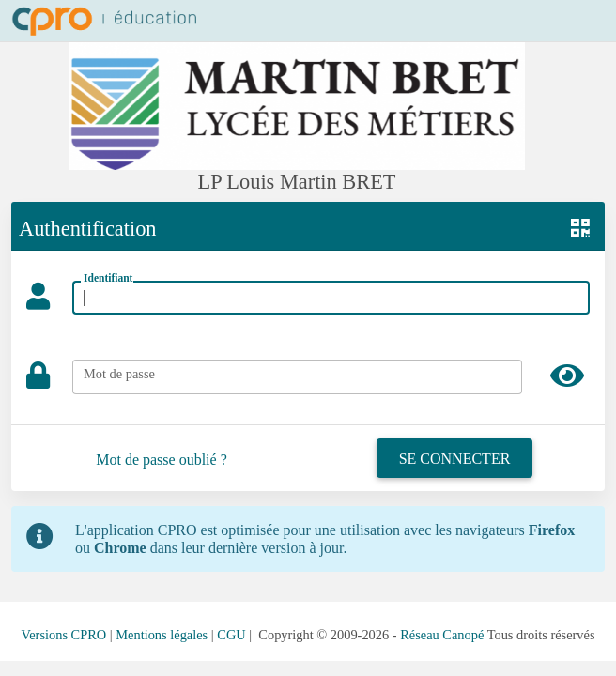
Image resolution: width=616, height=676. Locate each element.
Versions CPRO (63, 635)
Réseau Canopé (442, 635)
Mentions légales (162, 635)
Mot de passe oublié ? (162, 460)
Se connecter (455, 459)
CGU (231, 635)
